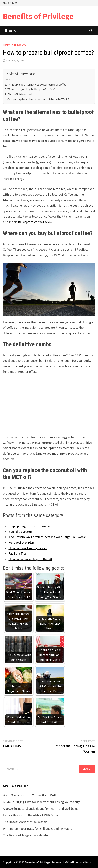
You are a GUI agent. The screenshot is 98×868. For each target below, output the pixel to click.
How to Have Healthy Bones (28, 548)
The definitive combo (21, 94)
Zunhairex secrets (21, 532)
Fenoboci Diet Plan (21, 542)
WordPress (73, 862)
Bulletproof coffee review (35, 222)
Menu (10, 31)
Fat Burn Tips (18, 553)
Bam (88, 862)
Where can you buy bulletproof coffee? (31, 89)
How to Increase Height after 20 (30, 559)
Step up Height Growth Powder (30, 526)
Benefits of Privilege (38, 16)
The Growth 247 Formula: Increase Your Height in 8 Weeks (48, 537)
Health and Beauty (15, 45)
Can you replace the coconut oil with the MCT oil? (38, 99)
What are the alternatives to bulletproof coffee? (38, 84)
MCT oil (8, 488)
